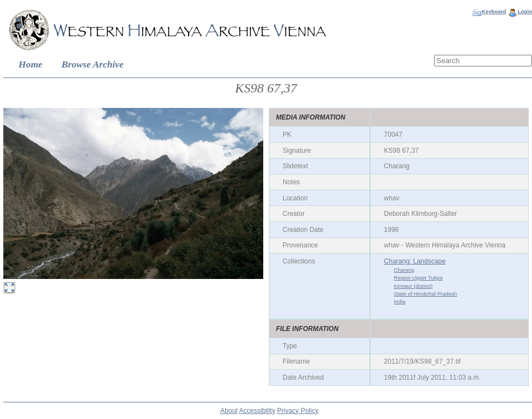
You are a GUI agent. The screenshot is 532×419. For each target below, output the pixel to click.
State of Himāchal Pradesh (425, 294)
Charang (404, 270)
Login (525, 11)
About (229, 411)
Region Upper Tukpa (418, 278)
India (400, 301)
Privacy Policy (298, 411)
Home (31, 64)
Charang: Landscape (414, 261)
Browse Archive (92, 64)
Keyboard (494, 11)
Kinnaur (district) (413, 286)
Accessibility (257, 411)
